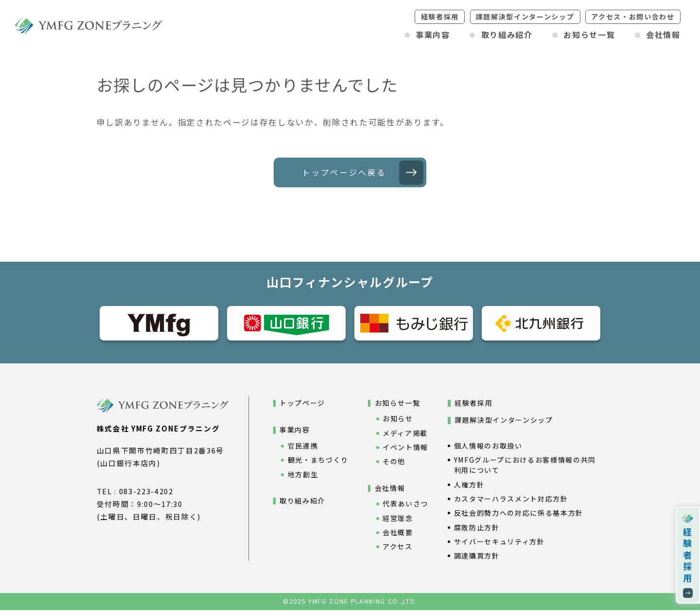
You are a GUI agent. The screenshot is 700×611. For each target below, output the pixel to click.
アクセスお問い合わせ (633, 17)
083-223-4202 (146, 492)
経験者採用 (440, 17)
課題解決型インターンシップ (525, 17)
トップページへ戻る (344, 173)
